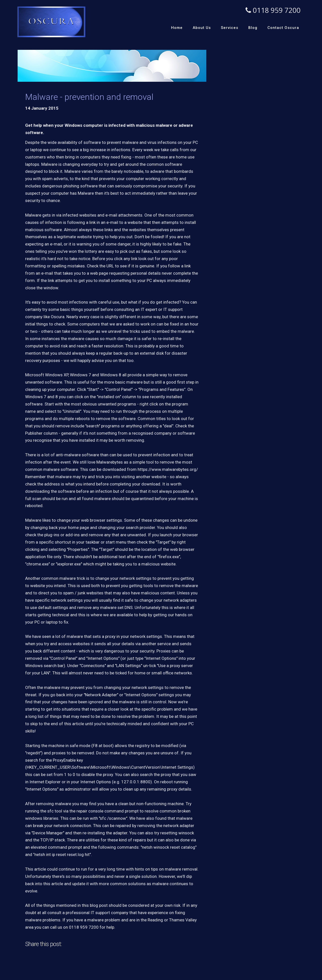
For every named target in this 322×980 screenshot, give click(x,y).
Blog (253, 28)
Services (230, 28)
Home (177, 28)
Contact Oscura (283, 28)
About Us (202, 28)
